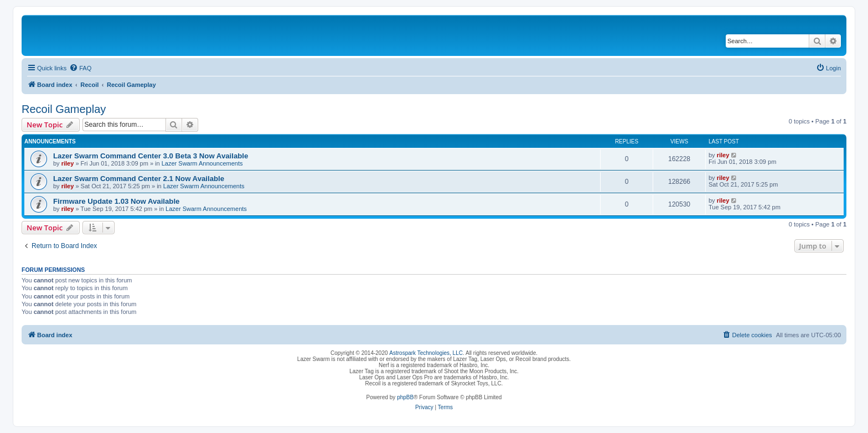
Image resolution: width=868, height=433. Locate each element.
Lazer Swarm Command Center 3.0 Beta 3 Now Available (151, 156)
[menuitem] (80, 68)
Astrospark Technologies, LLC (426, 353)
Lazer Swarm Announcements (202, 163)
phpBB (405, 397)
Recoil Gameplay (64, 109)
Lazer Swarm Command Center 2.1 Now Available (139, 179)
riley (68, 163)
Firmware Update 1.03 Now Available (116, 201)
